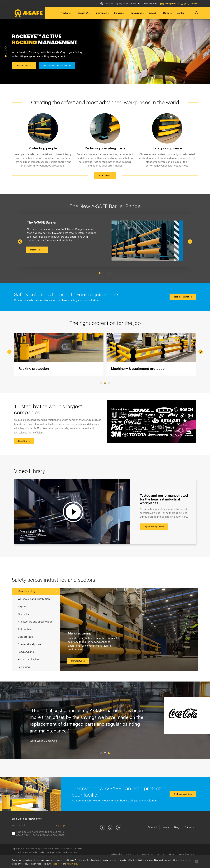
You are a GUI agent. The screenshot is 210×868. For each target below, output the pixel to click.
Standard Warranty (186, 854)
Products (66, 13)
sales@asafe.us (172, 4)
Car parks (23, 614)
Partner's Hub (150, 4)
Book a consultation (183, 297)
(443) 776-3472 (191, 4)
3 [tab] (6, 53)
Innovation (101, 13)
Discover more (37, 250)
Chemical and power (30, 644)
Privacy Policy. (72, 864)
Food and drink (27, 652)
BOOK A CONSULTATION (54, 67)
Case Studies (24, 441)
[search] (195, 13)
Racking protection (59, 354)
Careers (167, 13)
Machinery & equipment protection (151, 354)
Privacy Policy (132, 854)
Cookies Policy (116, 854)
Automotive (25, 629)
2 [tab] (6, 50)
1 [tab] (6, 47)
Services (119, 13)
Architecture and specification (35, 622)
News (166, 827)
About (152, 13)
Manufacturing (26, 592)
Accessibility (147, 854)
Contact (181, 13)
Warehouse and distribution (34, 599)
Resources (136, 13)
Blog (177, 827)
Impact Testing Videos (154, 527)
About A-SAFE (105, 176)
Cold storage (25, 637)
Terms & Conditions (165, 854)
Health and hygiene (29, 660)
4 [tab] (6, 56)
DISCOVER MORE (24, 67)
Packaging (24, 667)
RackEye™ (83, 13)
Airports (22, 607)
